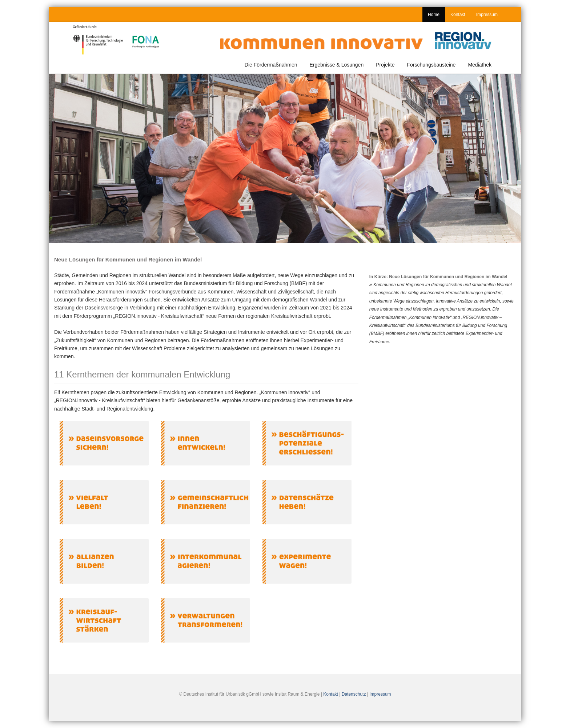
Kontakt (458, 15)
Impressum (487, 15)
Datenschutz (354, 694)
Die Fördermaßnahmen (271, 65)
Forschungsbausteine (431, 65)
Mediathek (480, 65)
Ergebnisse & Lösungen (337, 65)
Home (434, 15)
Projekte (385, 65)
